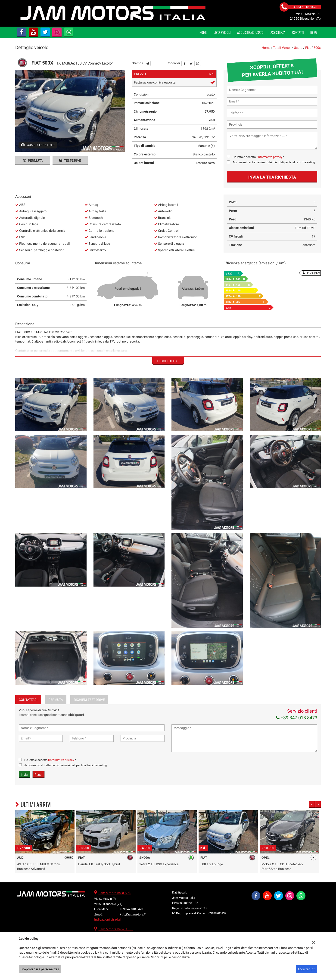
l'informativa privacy (269, 157)
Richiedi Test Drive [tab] (89, 700)
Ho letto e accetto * (258, 157)
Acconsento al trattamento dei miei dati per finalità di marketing (274, 162)
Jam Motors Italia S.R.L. (116, 929)
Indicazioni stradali (108, 919)
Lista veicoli (222, 32)
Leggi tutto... (168, 361)
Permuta (33, 161)
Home (203, 32)
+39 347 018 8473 (297, 718)
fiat (308, 48)
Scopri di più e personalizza (40, 969)
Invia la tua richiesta (272, 177)
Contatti (298, 32)
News (314, 32)
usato (298, 48)
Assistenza (278, 32)
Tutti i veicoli (282, 48)
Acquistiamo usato (250, 32)
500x (317, 48)
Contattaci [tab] (28, 700)
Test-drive (70, 161)
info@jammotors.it (133, 914)
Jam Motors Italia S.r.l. (115, 893)
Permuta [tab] (56, 700)
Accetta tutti (306, 969)
